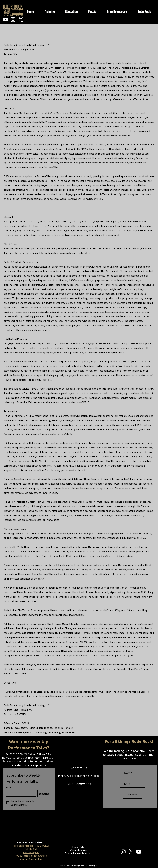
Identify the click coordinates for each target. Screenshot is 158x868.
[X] (21, 20)
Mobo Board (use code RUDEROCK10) (31, 846)
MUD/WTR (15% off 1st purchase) (31, 856)
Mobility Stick (31, 849)
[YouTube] (5, 20)
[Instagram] (13, 20)
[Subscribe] (133, 795)
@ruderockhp (81, 783)
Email (10, 788)
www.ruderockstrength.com (19, 49)
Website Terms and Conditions (79, 853)
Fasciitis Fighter (31, 852)
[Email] (20, 793)
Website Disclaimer (79, 850)
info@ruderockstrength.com (19, 655)
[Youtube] (139, 852)
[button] (153, 12)
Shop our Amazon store (31, 859)
